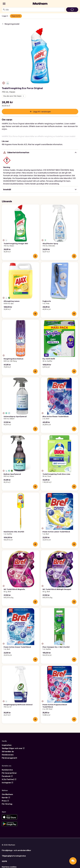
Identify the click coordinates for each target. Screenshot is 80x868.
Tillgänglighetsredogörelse (14, 856)
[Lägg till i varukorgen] (35, 256)
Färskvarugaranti (9, 758)
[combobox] (35, 10)
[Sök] (4, 10)
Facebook (7, 776)
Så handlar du (8, 751)
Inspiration (7, 745)
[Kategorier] (4, 4)
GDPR (4, 861)
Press (5, 801)
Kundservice (7, 770)
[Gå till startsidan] (40, 4)
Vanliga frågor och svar (13, 748)
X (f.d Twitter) (9, 779)
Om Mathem (7, 794)
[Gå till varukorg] (72, 10)
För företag (7, 804)
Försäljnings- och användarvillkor (16, 850)
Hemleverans (8, 755)
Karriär (6, 797)
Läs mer (5, 141)
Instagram (8, 783)
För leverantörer (9, 773)
